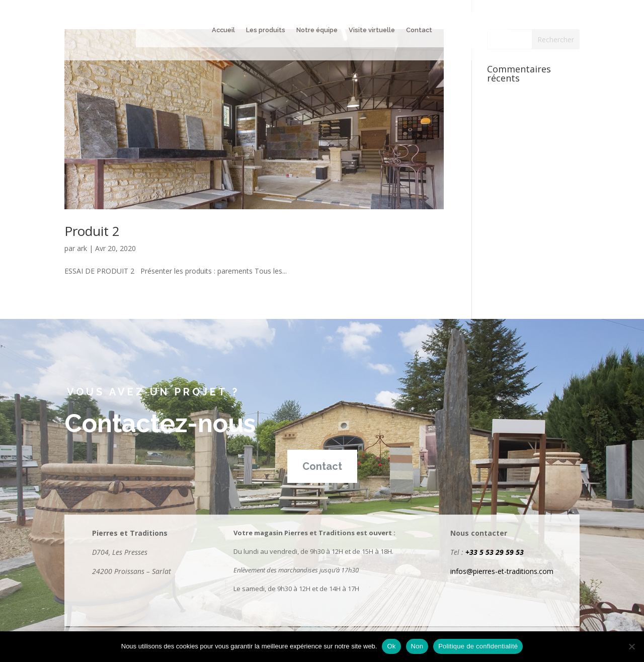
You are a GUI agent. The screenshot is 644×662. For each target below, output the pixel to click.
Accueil (223, 30)
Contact (419, 30)
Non (417, 646)
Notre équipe (317, 30)
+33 (472, 552)
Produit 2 (92, 231)
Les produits (266, 30)
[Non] (631, 646)
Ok (391, 646)
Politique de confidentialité (478, 646)
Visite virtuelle (372, 30)
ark (82, 248)
